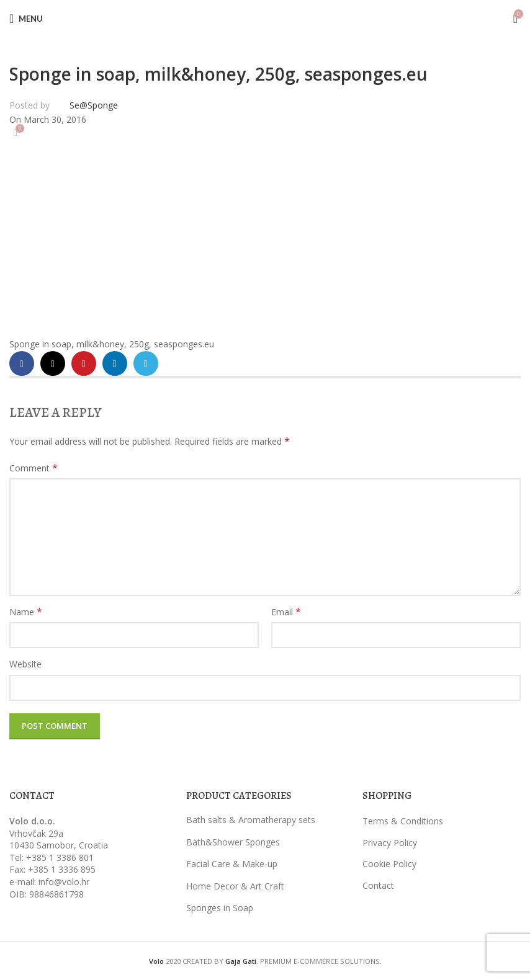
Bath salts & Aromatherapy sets (251, 820)
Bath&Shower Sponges (233, 842)
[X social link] (53, 363)
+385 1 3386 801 (60, 857)
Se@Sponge (94, 105)
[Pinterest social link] (84, 363)
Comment (34, 468)
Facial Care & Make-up (232, 864)
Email (286, 612)
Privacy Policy (390, 843)
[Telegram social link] (146, 363)
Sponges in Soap (220, 908)
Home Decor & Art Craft (235, 886)
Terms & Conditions (403, 821)
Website (25, 664)
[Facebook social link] (22, 363)
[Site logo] (265, 18)
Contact (378, 885)
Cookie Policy (389, 864)
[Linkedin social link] (115, 363)
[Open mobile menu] (26, 19)
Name (26, 612)
